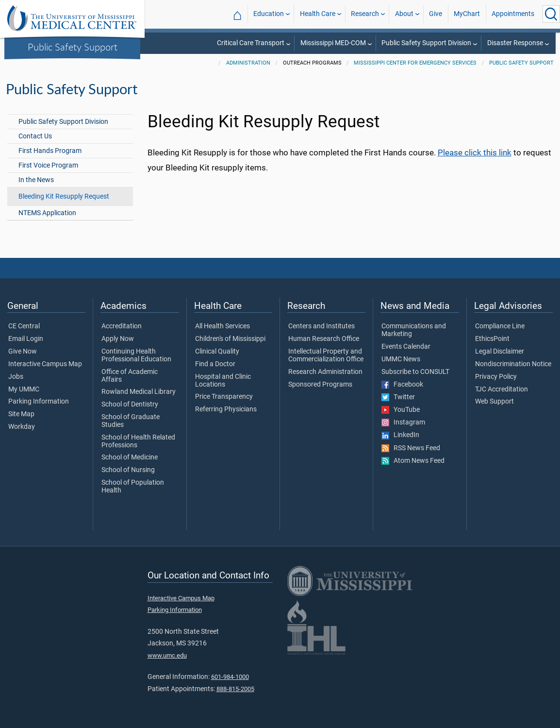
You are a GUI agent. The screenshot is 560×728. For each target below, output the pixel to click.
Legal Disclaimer (500, 352)
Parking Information (39, 402)
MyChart (467, 14)
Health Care (318, 14)
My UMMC (24, 389)
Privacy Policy (496, 377)
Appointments (513, 14)
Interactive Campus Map (45, 364)
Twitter (398, 397)
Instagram (403, 423)
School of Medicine (130, 457)
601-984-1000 (230, 677)
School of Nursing (128, 470)
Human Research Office (324, 339)
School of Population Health (133, 487)
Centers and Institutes (321, 326)
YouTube (401, 410)
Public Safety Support (73, 47)
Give (436, 14)
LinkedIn (400, 435)
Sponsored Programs (320, 385)
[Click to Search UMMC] (551, 14)
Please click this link (475, 152)
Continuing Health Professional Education (136, 356)
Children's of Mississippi (230, 339)
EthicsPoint (492, 339)
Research (365, 14)
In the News (36, 180)
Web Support (494, 402)
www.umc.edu (167, 655)
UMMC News (401, 359)
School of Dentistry (130, 405)
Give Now (23, 352)
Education (269, 14)
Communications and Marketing (414, 330)
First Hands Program (50, 151)
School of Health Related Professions (138, 441)
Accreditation (122, 326)
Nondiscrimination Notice (513, 364)
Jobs (16, 377)
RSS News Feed (411, 448)
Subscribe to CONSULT (415, 372)
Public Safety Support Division (426, 43)
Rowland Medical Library (139, 392)
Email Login (26, 339)
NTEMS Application (47, 213)
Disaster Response (515, 43)
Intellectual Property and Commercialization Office (326, 356)
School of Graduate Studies (131, 421)
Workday (22, 427)
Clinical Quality (217, 352)
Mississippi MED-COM (333, 43)
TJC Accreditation (502, 389)
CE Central (24, 326)
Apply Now (118, 339)
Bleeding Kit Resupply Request (64, 196)
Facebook (402, 385)
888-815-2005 (235, 689)
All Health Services (222, 326)
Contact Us (35, 136)
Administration (248, 63)
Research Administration (325, 372)
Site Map (21, 414)
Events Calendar (406, 347)
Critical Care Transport (251, 43)
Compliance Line (500, 326)
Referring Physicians (226, 409)
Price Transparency (224, 397)
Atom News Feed (413, 461)
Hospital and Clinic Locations (223, 381)
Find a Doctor (215, 364)
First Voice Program (48, 165)
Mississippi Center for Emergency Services (415, 63)
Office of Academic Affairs (130, 376)
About (404, 14)
